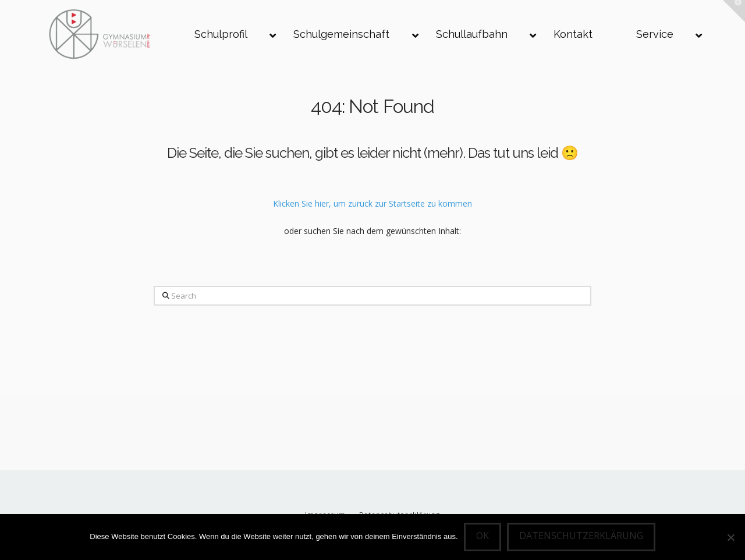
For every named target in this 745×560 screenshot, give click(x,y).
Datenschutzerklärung (581, 536)
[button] (734, 11)
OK (483, 536)
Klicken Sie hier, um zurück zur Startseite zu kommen (372, 203)
